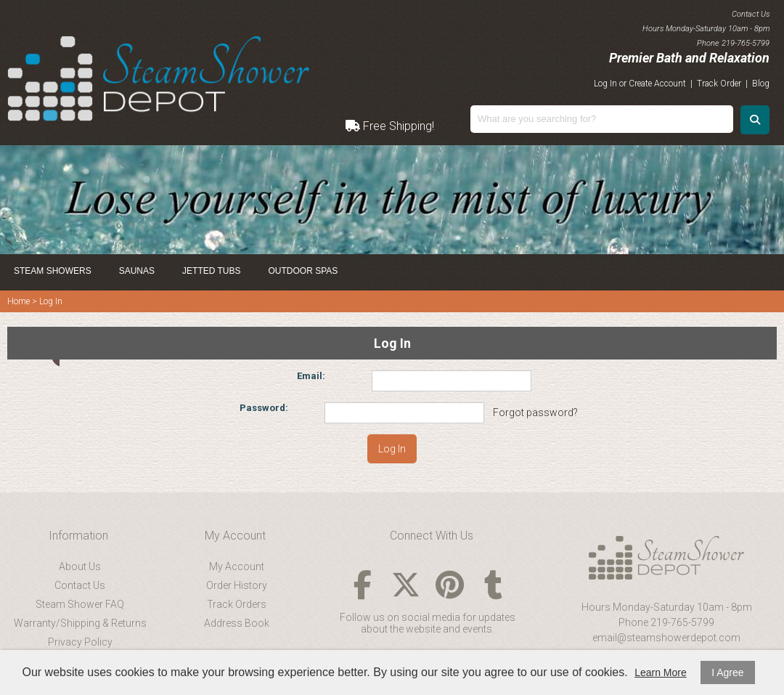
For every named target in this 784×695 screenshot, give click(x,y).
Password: (264, 408)
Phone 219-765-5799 (666, 622)
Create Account (657, 84)
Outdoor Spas (303, 271)
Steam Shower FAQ (80, 604)
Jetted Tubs (211, 271)
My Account (237, 566)
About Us (80, 566)
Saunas (137, 271)
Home (19, 301)
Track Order (719, 84)
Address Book (237, 623)
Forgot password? (535, 412)
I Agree (727, 672)
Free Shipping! (390, 126)
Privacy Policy (80, 642)
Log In (605, 84)
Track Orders (237, 604)
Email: (311, 376)
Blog (761, 84)
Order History (237, 585)
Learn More (661, 672)
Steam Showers (53, 271)
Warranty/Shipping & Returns (80, 623)
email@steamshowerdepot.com (666, 638)
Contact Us (80, 585)
